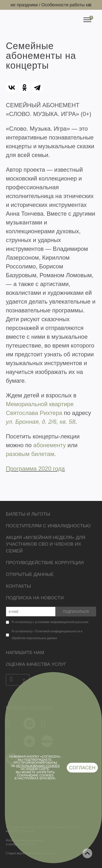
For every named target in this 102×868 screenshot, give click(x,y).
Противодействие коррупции (45, 563)
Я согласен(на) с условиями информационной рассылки (50, 622)
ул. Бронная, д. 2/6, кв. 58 (41, 422)
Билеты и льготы (28, 514)
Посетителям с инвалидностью (48, 526)
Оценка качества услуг (36, 664)
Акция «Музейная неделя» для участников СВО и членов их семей (46, 544)
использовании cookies (38, 766)
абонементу (50, 445)
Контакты (18, 586)
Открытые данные (30, 574)
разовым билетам (30, 454)
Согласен (82, 768)
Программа (21, 469)
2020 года (51, 469)
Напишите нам (25, 652)
